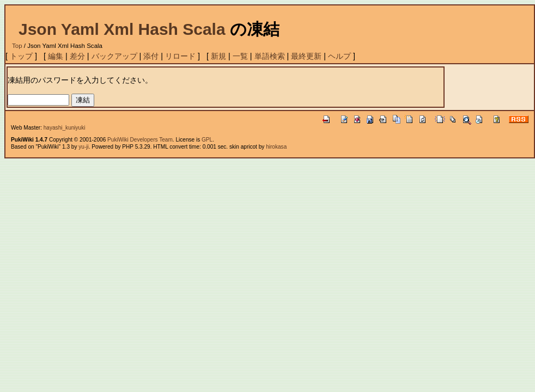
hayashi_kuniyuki (65, 128)
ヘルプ (339, 56)
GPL (207, 140)
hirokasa (276, 147)
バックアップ (114, 56)
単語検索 (270, 56)
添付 (151, 56)
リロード (180, 56)
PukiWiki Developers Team (140, 140)
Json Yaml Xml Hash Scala (122, 29)
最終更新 (306, 56)
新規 (218, 56)
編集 (56, 56)
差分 (77, 56)
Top (17, 46)
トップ (21, 56)
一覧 (240, 56)
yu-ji (83, 147)
